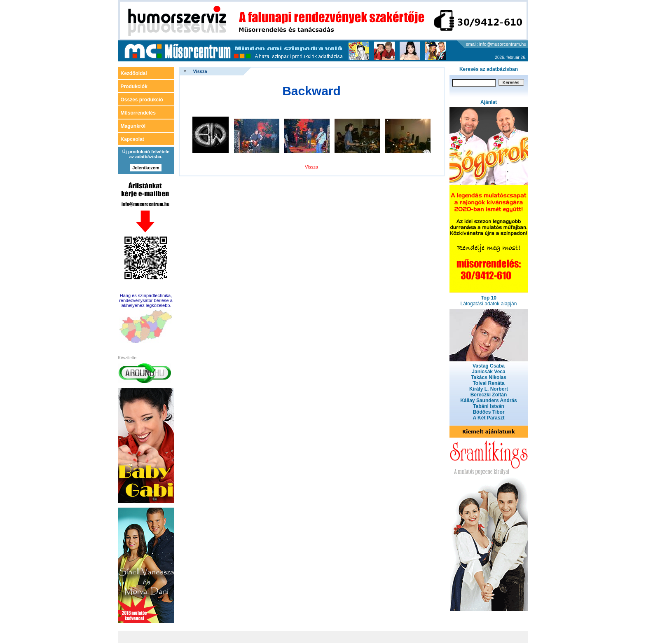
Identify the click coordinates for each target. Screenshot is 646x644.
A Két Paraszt (489, 418)
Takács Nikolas (489, 377)
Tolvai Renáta (488, 383)
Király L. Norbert (489, 389)
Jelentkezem (146, 168)
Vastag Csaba (489, 366)
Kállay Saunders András (489, 400)
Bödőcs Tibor (488, 412)
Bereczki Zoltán (489, 395)
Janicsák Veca (488, 372)
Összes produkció (142, 100)
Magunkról (133, 126)
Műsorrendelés (138, 113)
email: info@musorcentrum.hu (496, 44)
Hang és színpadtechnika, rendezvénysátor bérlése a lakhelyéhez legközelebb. (146, 300)
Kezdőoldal (134, 73)
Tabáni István (489, 406)
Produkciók (134, 87)
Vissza (200, 71)
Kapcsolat (132, 139)
